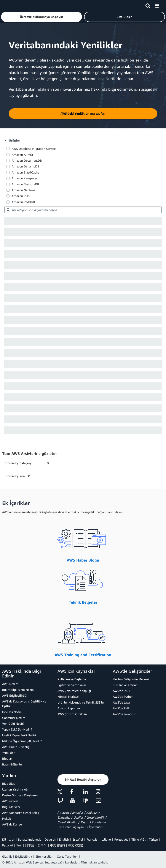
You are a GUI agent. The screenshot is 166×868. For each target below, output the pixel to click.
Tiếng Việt (138, 839)
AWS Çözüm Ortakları (72, 714)
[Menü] (157, 5)
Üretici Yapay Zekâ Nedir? (19, 735)
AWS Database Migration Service (34, 149)
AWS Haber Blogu (83, 560)
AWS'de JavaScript (125, 714)
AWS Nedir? (10, 684)
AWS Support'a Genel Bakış (21, 813)
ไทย (19, 845)
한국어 (42, 845)
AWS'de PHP (121, 708)
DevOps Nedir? (12, 712)
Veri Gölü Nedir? (13, 724)
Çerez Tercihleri (67, 856)
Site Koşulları (44, 856)
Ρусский (8, 845)
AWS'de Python (123, 697)
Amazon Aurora (22, 155)
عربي (11, 839)
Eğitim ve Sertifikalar (72, 685)
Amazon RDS (21, 196)
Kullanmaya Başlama (72, 679)
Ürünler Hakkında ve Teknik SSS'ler (81, 702)
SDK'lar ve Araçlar (125, 685)
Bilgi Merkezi (11, 807)
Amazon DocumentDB (27, 160)
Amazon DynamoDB (26, 166)
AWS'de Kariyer (12, 824)
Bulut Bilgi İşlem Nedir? (18, 690)
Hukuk (6, 818)
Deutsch (50, 839)
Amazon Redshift (23, 202)
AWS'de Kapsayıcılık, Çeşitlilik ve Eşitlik (24, 704)
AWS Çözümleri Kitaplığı (74, 691)
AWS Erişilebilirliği (15, 695)
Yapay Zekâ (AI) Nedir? (17, 729)
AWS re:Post (10, 801)
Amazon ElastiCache (25, 172)
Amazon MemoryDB (25, 184)
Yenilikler (8, 753)
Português (121, 839)
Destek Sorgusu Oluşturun (20, 795)
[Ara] (148, 5)
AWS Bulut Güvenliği (16, 747)
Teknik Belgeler (83, 602)
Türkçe (153, 839)
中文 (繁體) (76, 845)
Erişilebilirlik (24, 856)
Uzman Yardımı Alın (16, 789)
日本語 (30, 845)
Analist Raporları (69, 708)
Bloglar (7, 758)
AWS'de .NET (121, 691)
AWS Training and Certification (83, 655)
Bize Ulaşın (10, 784)
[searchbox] (83, 210)
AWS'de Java (121, 702)
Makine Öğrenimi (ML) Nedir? (22, 741)
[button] (41, 17)
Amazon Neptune (23, 190)
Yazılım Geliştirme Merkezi (131, 679)
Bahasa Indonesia (30, 839)
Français (92, 839)
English (64, 839)
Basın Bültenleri (13, 764)
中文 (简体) (57, 845)
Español (78, 839)
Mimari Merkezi (68, 697)
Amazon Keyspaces (25, 178)
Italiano (106, 839)
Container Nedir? (14, 718)
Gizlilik (7, 856)
